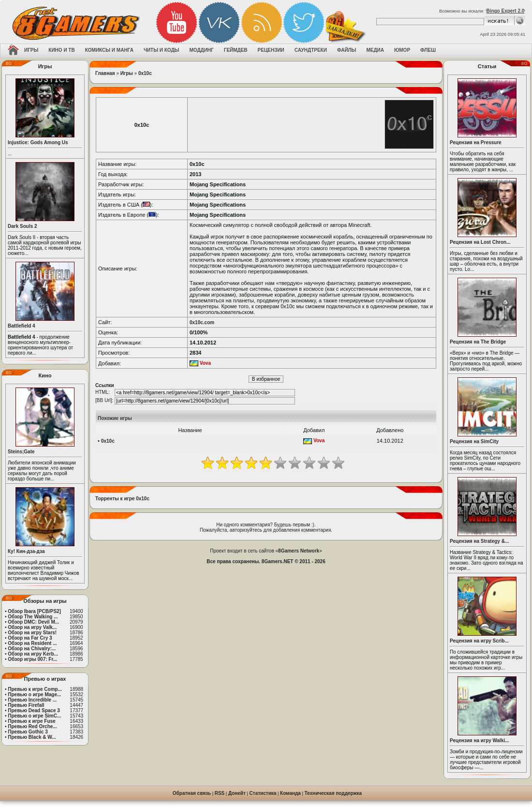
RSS (220, 793)
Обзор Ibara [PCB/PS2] (34, 611)
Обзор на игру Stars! (32, 633)
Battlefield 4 (22, 326)
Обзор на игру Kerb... (33, 654)
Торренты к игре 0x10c (122, 499)
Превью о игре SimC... (34, 716)
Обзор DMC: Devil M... (33, 622)
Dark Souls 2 (22, 226)
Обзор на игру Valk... (32, 627)
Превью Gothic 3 (28, 732)
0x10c (145, 73)
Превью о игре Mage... (34, 695)
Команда (290, 793)
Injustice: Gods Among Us (38, 142)
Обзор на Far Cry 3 (30, 638)
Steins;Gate (21, 452)
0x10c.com (202, 322)
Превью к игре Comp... (35, 689)
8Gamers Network (299, 551)
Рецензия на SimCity (474, 441)
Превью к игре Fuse (31, 721)
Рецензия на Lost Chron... (480, 242)
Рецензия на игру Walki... (480, 740)
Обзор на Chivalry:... (32, 649)
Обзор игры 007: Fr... (32, 659)
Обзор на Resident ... (32, 643)
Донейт (237, 793)
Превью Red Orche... (32, 726)
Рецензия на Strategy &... (479, 541)
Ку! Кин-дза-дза (26, 551)
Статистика (263, 793)
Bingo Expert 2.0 (505, 11)
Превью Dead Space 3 (34, 710)
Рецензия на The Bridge (478, 342)
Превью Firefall (26, 705)
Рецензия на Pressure (476, 142)
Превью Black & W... (32, 737)
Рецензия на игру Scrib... (479, 641)
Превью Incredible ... (32, 700)
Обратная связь (192, 793)
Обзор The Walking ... (33, 617)
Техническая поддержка (333, 793)
